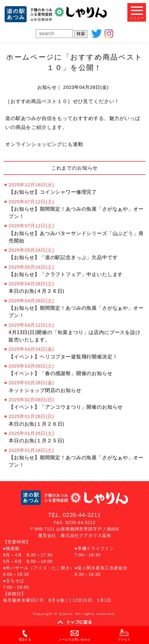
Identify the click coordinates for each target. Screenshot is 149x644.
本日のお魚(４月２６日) (36, 291)
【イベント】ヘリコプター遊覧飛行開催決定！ (63, 357)
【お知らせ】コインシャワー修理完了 (53, 192)
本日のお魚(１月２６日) (36, 424)
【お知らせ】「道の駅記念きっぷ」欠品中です (63, 257)
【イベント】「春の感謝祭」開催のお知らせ (60, 373)
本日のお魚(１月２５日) (36, 441)
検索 (81, 34)
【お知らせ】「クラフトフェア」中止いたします (66, 274)
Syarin (66, 614)
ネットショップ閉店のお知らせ (45, 390)
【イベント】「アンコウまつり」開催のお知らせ (66, 407)
